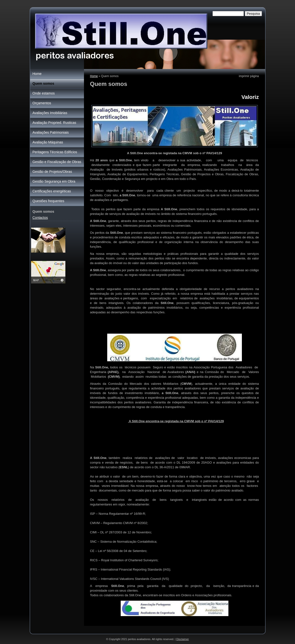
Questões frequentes (48, 201)
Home (94, 76)
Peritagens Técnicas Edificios (55, 152)
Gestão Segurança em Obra (54, 181)
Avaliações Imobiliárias (50, 113)
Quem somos (43, 83)
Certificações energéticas (52, 191)
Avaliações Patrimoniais (51, 132)
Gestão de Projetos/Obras (52, 172)
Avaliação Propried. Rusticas (54, 123)
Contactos (40, 218)
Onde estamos (44, 93)
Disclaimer (183, 639)
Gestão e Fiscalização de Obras (57, 162)
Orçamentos (42, 103)
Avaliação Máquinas (48, 142)
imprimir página (249, 76)
